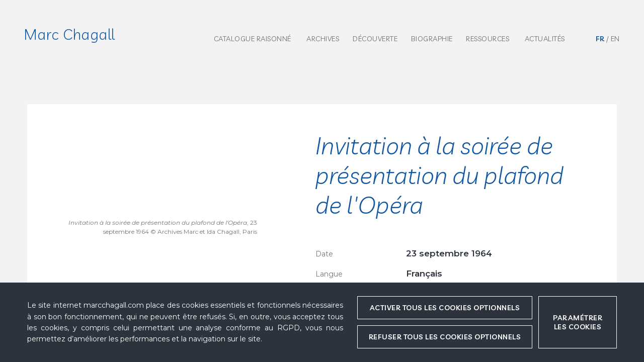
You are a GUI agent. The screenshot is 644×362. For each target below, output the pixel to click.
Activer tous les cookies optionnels (445, 308)
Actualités (545, 39)
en (615, 39)
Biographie (432, 39)
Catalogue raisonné (253, 39)
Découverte (375, 39)
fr (600, 39)
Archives (323, 39)
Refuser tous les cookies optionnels (445, 337)
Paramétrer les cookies (578, 322)
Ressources (488, 39)
